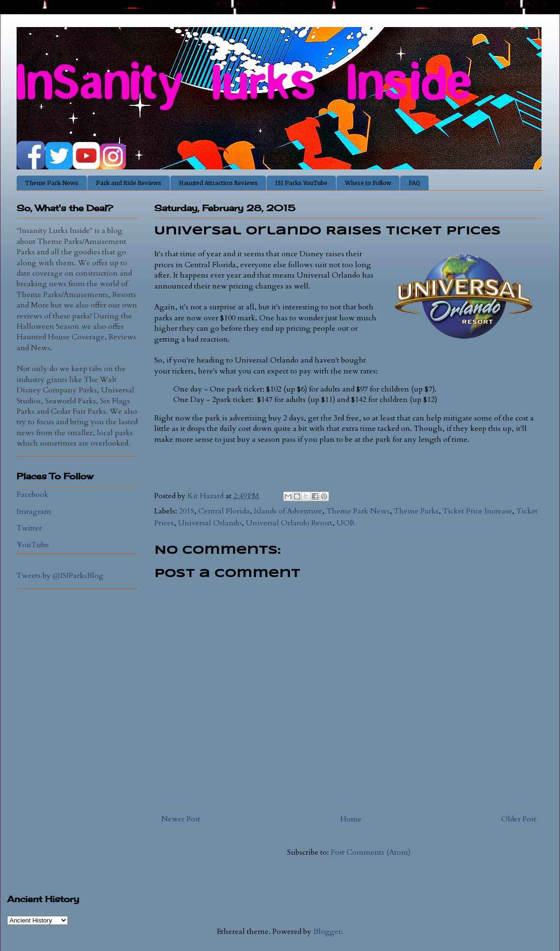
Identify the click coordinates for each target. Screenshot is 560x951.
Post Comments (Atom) (371, 852)
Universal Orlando (210, 523)
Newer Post (181, 819)
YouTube (33, 545)
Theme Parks (416, 511)
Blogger (327, 932)
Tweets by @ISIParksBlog (60, 576)
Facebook (33, 494)
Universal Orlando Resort (289, 523)
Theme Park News (52, 183)
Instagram (34, 512)
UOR (345, 523)
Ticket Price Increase (477, 511)
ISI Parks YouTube (301, 183)
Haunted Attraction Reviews (218, 183)
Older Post (519, 819)
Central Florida (224, 511)
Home (351, 819)
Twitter (29, 528)
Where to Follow (368, 183)
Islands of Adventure (288, 511)
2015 (187, 511)
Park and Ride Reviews (129, 183)
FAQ (414, 183)
